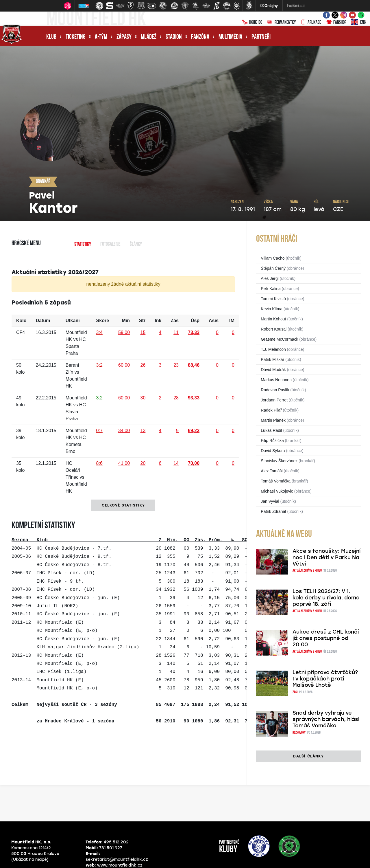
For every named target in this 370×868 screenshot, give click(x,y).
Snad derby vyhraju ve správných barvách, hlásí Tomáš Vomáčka (326, 719)
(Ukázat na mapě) (30, 859)
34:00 (124, 431)
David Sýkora (273, 451)
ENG (358, 23)
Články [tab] (136, 244)
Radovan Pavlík (275, 390)
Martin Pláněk (273, 420)
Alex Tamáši (272, 471)
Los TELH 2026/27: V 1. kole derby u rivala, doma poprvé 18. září (326, 598)
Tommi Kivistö (273, 299)
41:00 (124, 463)
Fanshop (336, 23)
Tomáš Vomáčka (276, 481)
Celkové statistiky (123, 505)
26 (143, 365)
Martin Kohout (273, 319)
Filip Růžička (272, 441)
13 (143, 431)
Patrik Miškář (272, 359)
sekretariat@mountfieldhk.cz (117, 859)
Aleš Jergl (270, 278)
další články (308, 756)
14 (176, 463)
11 (176, 332)
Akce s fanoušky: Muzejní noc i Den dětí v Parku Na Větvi (326, 557)
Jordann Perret (274, 400)
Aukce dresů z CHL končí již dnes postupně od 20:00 (326, 638)
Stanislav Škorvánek (279, 461)
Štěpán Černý (273, 268)
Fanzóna (200, 37)
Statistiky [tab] (83, 244)
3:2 (99, 365)
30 (143, 398)
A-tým (101, 37)
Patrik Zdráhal (273, 511)
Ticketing (76, 37)
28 (176, 398)
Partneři (261, 37)
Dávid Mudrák (273, 370)
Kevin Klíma (272, 309)
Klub (51, 37)
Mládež (149, 37)
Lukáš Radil (271, 430)
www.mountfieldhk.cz (120, 865)
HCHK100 (252, 23)
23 (176, 365)
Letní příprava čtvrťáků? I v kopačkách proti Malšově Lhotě (325, 679)
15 (143, 332)
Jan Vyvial (270, 501)
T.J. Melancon (273, 349)
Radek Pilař (271, 410)
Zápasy (124, 37)
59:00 (124, 332)
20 (143, 463)
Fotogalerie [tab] (110, 244)
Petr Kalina (271, 289)
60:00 (124, 365)
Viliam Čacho (273, 258)
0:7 (99, 431)
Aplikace (311, 23)
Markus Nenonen (276, 380)
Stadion (174, 37)
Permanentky (281, 23)
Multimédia (230, 37)
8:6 (99, 463)
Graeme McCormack (279, 339)
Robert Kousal (274, 329)
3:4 (99, 332)
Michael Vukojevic (277, 491)
